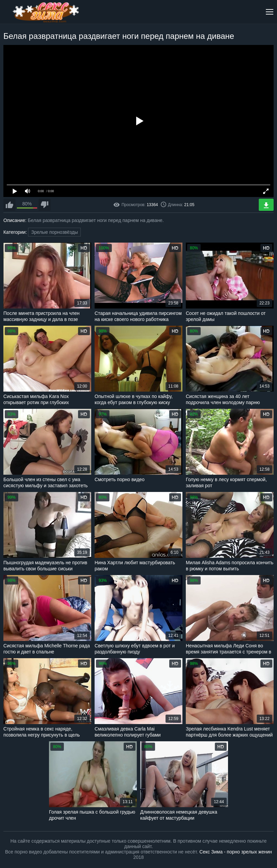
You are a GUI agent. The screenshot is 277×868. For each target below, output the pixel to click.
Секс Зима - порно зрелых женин (236, 852)
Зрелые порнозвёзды (54, 232)
